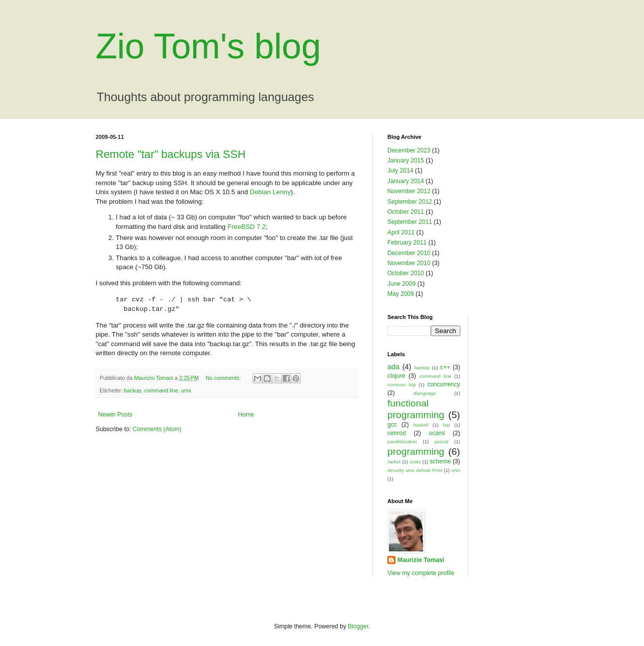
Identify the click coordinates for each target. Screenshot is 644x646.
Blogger (358, 626)
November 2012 (409, 191)
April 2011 (401, 232)
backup (133, 390)
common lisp (402, 385)
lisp (446, 425)
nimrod (397, 433)
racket (394, 462)
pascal (442, 441)
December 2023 (409, 150)
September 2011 (410, 222)
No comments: (224, 378)
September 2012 (410, 202)
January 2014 (406, 181)
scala (415, 462)
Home (246, 415)
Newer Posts (115, 415)
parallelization (402, 441)
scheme (440, 461)
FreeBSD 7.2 (247, 227)
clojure (396, 376)
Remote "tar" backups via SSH (171, 154)
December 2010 (409, 253)
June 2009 (401, 284)
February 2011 (407, 243)
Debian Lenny (270, 192)
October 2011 (406, 212)
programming (416, 452)
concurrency (444, 384)
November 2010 (409, 263)
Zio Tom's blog (208, 46)
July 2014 (400, 171)
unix (186, 390)
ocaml (437, 433)
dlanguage (425, 393)
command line (161, 390)
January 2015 (406, 160)
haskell (421, 425)
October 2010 (406, 273)
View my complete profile (421, 573)
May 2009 (401, 294)
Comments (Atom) (157, 429)
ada (393, 367)
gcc (392, 425)
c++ (445, 367)
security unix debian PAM (415, 470)
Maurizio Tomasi (421, 560)
